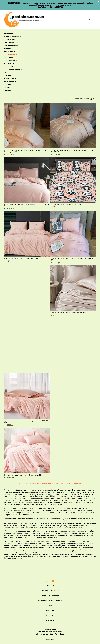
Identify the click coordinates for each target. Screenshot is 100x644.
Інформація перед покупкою (50, 600)
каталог (6, 98)
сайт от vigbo (50, 639)
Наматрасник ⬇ (10, 78)
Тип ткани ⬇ (8, 34)
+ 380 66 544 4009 (56, 634)
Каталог (50, 615)
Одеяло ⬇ (8, 87)
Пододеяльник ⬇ (10, 60)
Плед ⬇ (7, 72)
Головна (50, 610)
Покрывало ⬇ (9, 75)
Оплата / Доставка (50, 590)
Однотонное (9, 58)
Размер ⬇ (8, 49)
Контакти (50, 620)
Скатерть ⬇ (8, 90)
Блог (50, 605)
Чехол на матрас (10, 81)
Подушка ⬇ (8, 84)
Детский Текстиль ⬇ (12, 43)
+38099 (52, 632)
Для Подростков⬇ (11, 45)
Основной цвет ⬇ (10, 54)
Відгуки (50, 585)
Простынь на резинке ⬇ (13, 69)
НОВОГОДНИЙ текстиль (13, 37)
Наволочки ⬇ (9, 63)
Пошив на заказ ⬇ (11, 39)
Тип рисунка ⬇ (9, 52)
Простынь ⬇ (9, 67)
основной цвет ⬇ (13, 98)
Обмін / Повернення (50, 595)
